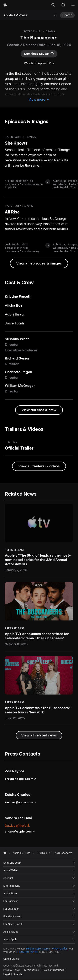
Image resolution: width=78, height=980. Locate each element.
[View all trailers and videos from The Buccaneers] (39, 466)
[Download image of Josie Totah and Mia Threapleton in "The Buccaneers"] (48, 245)
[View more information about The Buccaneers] (39, 100)
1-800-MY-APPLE (28, 952)
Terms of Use (31, 970)
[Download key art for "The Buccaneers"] (39, 54)
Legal (6, 974)
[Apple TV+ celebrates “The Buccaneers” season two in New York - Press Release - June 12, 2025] (39, 688)
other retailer (60, 949)
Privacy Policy (12, 970)
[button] (53, 5)
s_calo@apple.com (20, 831)
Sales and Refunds (53, 970)
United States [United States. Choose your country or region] (11, 959)
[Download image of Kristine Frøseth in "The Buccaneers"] (48, 182)
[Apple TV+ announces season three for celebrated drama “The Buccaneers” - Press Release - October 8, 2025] (39, 614)
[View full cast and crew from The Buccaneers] (39, 410)
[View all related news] (39, 735)
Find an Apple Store (37, 949)
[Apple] (5, 5)
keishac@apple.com (20, 802)
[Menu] (73, 5)
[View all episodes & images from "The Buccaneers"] (39, 263)
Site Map (18, 974)
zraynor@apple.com (20, 779)
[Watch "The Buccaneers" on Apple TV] (39, 63)
